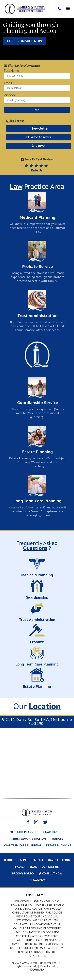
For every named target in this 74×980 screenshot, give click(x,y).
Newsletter (39, 128)
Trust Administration (29, 839)
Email (37, 86)
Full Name (37, 74)
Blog (33, 867)
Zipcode (37, 98)
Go (37, 110)
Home (9, 860)
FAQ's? (20, 867)
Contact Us (50, 867)
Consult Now (51, 873)
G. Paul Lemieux (31, 860)
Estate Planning (59, 845)
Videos (38, 146)
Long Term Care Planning (22, 845)
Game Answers (39, 137)
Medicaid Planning (24, 832)
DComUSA (37, 970)
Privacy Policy (23, 873)
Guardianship (54, 832)
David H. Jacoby (59, 860)
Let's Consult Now (25, 41)
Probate (57, 839)
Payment (37, 880)
